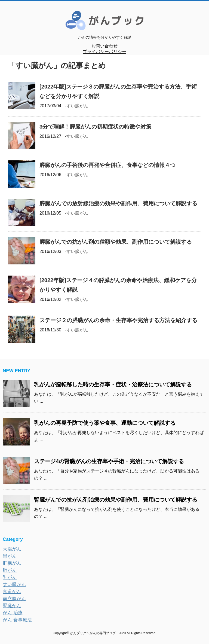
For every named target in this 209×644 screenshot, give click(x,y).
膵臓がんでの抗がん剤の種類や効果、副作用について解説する (116, 242)
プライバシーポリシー (104, 52)
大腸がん (12, 549)
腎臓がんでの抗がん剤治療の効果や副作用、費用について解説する (116, 500)
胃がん (10, 556)
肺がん (10, 570)
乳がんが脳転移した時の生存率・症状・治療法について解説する (113, 384)
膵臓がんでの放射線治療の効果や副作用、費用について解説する (118, 203)
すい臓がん (77, 106)
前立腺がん (14, 599)
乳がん (10, 577)
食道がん (12, 592)
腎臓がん (12, 606)
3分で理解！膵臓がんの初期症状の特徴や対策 (95, 127)
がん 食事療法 (17, 620)
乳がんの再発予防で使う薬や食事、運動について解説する (105, 423)
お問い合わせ (104, 46)
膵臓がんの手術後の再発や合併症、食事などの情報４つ (107, 165)
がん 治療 (13, 613)
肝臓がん (12, 563)
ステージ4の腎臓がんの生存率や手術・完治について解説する (109, 461)
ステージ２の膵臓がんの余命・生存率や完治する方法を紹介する (118, 320)
